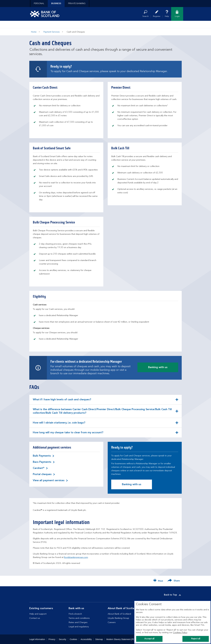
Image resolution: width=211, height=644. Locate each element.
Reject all (196, 639)
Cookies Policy (180, 633)
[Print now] (158, 581)
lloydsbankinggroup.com (76, 557)
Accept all (149, 639)
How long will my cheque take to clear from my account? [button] (68, 434)
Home (34, 32)
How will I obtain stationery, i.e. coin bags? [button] (59, 424)
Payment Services (52, 32)
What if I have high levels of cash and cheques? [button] (62, 401)
